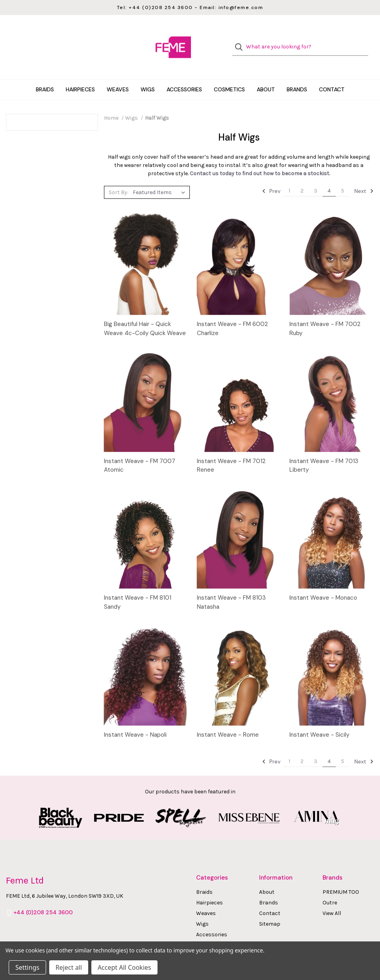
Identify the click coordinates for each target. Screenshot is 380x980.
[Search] (241, 41)
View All (332, 900)
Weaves (118, 76)
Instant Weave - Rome (228, 721)
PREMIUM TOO (341, 879)
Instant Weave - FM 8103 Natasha (231, 589)
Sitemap (270, 911)
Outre (330, 889)
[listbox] (160, 179)
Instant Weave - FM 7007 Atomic (140, 452)
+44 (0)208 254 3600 (43, 899)
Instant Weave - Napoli (135, 721)
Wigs (148, 76)
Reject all (69, 967)
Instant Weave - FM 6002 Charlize (232, 315)
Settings (27, 967)
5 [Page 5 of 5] (343, 178)
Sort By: (119, 179)
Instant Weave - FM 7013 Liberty (324, 452)
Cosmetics (229, 76)
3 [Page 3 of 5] (316, 178)
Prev (271, 178)
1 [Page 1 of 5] (289, 178)
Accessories (184, 76)
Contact (332, 76)
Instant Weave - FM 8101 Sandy (138, 589)
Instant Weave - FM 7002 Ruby (325, 315)
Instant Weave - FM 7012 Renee (231, 452)
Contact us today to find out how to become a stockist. (260, 160)
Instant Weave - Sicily (319, 721)
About (266, 76)
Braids (45, 76)
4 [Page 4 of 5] (329, 178)
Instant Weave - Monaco (323, 584)
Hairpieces (80, 76)
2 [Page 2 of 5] (302, 178)
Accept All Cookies (124, 967)
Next (364, 178)
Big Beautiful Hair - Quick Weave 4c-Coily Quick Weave (145, 315)
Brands (297, 76)
